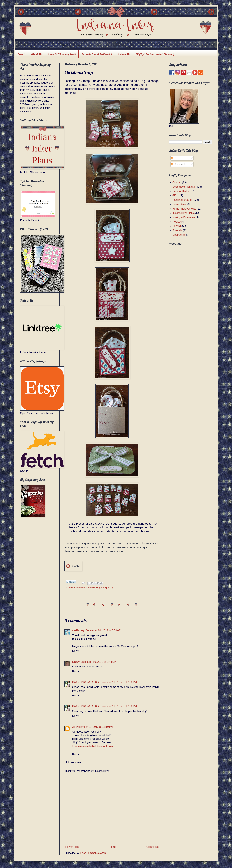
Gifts (175, 195)
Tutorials (177, 231)
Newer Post (72, 847)
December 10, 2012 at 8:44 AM (98, 662)
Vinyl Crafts (179, 235)
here (93, 551)
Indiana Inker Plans (183, 213)
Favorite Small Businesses (97, 54)
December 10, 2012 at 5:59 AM (103, 630)
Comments (179, 164)
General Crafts (181, 191)
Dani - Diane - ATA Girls (85, 682)
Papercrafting (93, 588)
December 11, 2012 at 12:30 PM (118, 682)
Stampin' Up (107, 588)
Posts (176, 158)
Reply (75, 651)
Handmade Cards (182, 200)
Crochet (177, 182)
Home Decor (180, 204)
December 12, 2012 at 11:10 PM (94, 727)
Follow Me (124, 54)
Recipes (177, 222)
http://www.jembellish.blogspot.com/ (93, 746)
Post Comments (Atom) (94, 853)
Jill (74, 727)
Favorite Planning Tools (62, 54)
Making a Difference (184, 217)
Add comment (74, 762)
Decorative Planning (184, 187)
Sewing (177, 226)
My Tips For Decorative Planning (155, 54)
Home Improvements (184, 209)
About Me (36, 54)
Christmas (80, 588)
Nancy (76, 662)
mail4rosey (78, 630)
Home (22, 54)
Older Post (153, 847)
